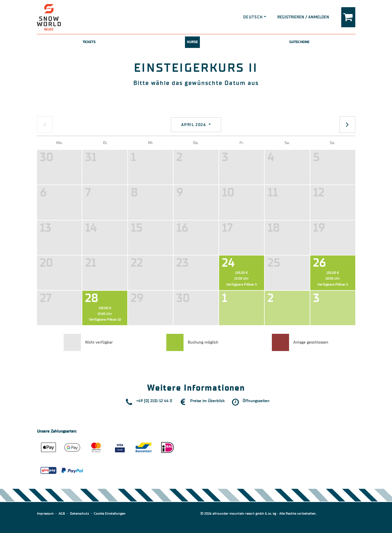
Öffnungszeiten (256, 401)
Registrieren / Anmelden (303, 17)
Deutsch (253, 17)
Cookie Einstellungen (110, 513)
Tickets (89, 42)
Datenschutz (79, 513)
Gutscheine (299, 42)
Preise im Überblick (207, 401)
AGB (62, 513)
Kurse (193, 42)
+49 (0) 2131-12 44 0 (154, 401)
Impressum (45, 513)
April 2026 (194, 125)
